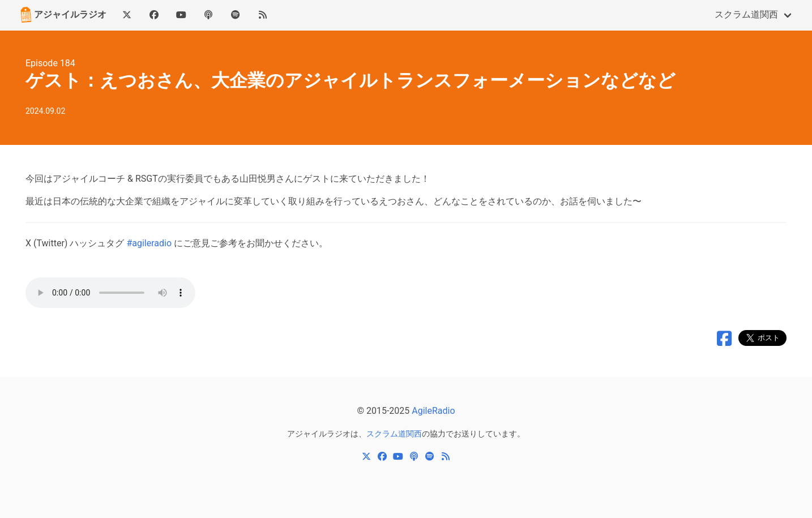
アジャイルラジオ (62, 15)
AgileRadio (433, 411)
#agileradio (149, 243)
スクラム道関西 (746, 14)
